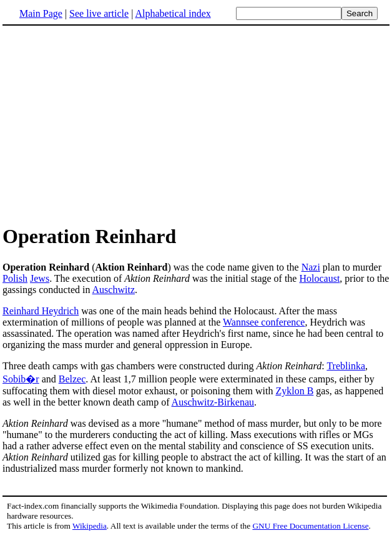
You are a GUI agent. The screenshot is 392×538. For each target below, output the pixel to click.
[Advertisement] (107, 124)
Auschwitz (114, 290)
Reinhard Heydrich (41, 311)
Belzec (72, 379)
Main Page (41, 13)
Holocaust (319, 278)
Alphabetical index (173, 13)
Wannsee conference (264, 322)
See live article (99, 13)
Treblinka (346, 366)
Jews (40, 278)
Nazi (311, 267)
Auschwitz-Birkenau (213, 402)
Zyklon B (294, 391)
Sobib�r (21, 379)
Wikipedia (90, 526)
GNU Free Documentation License (310, 526)
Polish (15, 278)
